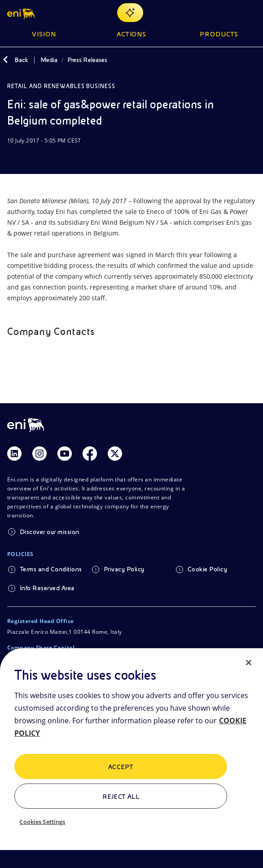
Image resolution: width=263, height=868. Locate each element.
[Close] (249, 663)
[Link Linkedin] (14, 454)
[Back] (5, 60)
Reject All (121, 797)
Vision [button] (44, 34)
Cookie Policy (207, 569)
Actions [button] (132, 34)
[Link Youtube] (65, 454)
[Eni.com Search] (229, 13)
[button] (22, 13)
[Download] (13, 158)
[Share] (34, 158)
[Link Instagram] (39, 454)
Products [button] (219, 34)
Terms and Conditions (51, 569)
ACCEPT (121, 767)
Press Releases (87, 60)
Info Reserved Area (47, 588)
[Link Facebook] (90, 454)
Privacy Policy (124, 569)
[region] (131, 758)
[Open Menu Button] (250, 13)
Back (21, 60)
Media (49, 60)
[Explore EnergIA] (130, 13)
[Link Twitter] (115, 454)
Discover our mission (50, 532)
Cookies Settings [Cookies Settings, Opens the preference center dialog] (42, 822)
